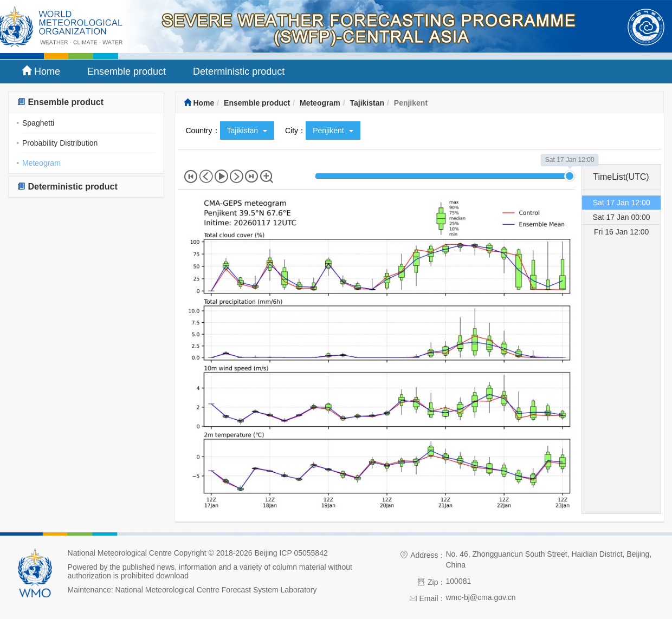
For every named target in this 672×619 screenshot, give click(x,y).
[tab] (86, 103)
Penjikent (333, 131)
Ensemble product (127, 71)
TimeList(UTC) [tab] (621, 177)
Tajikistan (367, 103)
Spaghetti (38, 123)
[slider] (570, 176)
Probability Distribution (60, 143)
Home (41, 71)
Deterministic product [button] (67, 187)
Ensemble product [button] (60, 102)
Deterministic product (239, 71)
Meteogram (41, 163)
